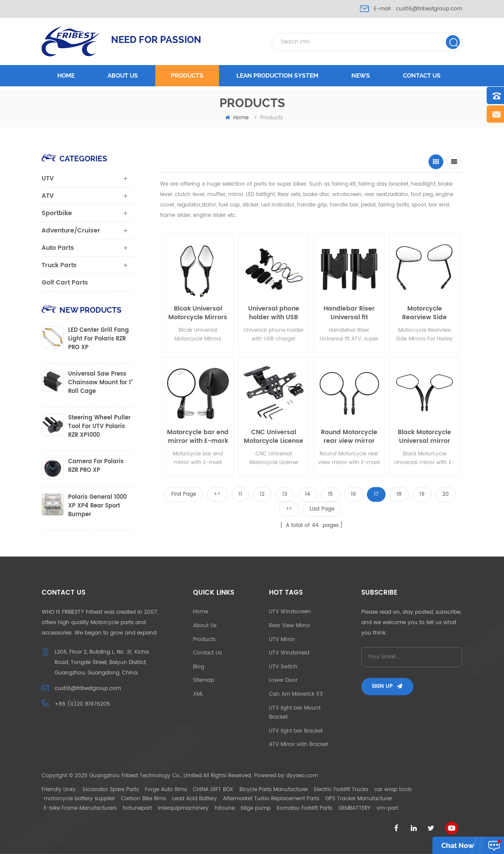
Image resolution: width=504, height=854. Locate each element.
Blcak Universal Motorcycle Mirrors (198, 313)
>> (289, 509)
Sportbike (57, 213)
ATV (48, 196)
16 (353, 494)
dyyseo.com (302, 776)
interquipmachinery (183, 808)
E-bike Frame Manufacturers (80, 808)
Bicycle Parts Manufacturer (274, 790)
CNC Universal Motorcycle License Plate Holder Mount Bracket (274, 437)
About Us (205, 626)
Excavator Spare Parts (111, 790)
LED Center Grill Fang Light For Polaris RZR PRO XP (98, 339)
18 (399, 494)
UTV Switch (283, 667)
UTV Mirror (282, 640)
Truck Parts (59, 265)
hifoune (225, 808)
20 (446, 494)
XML (198, 694)
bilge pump (256, 808)
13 (285, 494)
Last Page (322, 509)
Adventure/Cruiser (71, 231)
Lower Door (283, 680)
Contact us (422, 75)
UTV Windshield (289, 653)
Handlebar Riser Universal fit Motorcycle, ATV (349, 313)
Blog (199, 667)
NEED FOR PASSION (156, 39)
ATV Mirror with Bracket (298, 744)
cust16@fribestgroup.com (429, 9)
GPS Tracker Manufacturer (359, 799)
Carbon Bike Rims (144, 799)
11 (240, 494)
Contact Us (207, 653)
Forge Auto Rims (166, 790)
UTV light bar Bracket (296, 731)
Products (187, 75)
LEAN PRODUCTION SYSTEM (277, 75)
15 (331, 494)
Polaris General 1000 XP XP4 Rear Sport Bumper (97, 506)
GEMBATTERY (354, 808)
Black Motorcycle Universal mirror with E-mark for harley (424, 437)
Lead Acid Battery (195, 799)
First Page (184, 494)
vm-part (387, 808)
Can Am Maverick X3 (296, 694)
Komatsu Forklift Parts (304, 808)
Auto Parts (58, 248)
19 (422, 494)
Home (66, 75)
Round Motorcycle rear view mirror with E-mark (349, 437)
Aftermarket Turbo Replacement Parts (271, 799)
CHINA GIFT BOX (213, 790)
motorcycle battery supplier (79, 799)
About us (123, 75)
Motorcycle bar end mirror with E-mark (198, 437)
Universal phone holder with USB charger (274, 313)
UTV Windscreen (290, 612)
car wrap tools (393, 790)
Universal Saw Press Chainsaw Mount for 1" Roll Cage (101, 383)
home (237, 118)
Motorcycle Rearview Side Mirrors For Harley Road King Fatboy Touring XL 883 (424, 313)
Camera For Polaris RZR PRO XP (96, 466)
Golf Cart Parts (65, 283)
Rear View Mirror (290, 626)
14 (308, 494)
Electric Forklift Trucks (341, 790)
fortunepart (137, 808)
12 (262, 494)
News (361, 75)
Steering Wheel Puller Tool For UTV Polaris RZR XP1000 (99, 427)
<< (217, 494)
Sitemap (204, 680)
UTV (48, 178)
